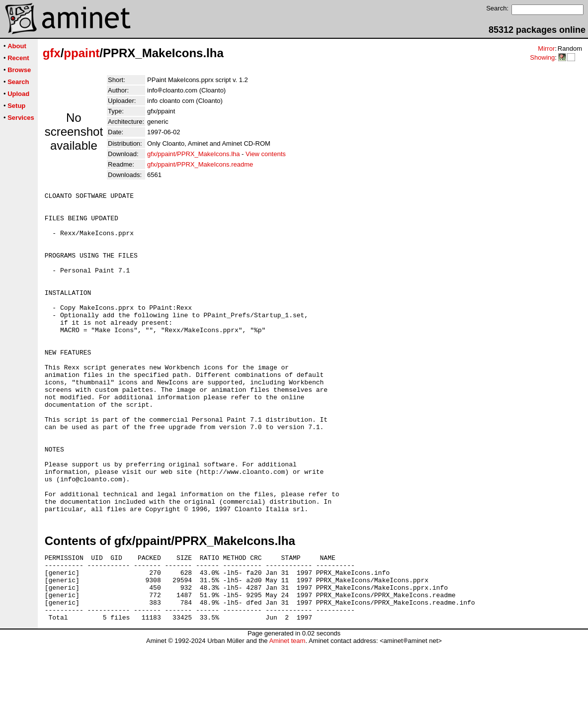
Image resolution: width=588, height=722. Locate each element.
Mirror (546, 48)
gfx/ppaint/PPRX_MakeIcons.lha (193, 154)
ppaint (82, 53)
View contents (266, 154)
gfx (52, 53)
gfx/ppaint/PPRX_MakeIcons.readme (200, 164)
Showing (542, 57)
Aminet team (287, 718)
